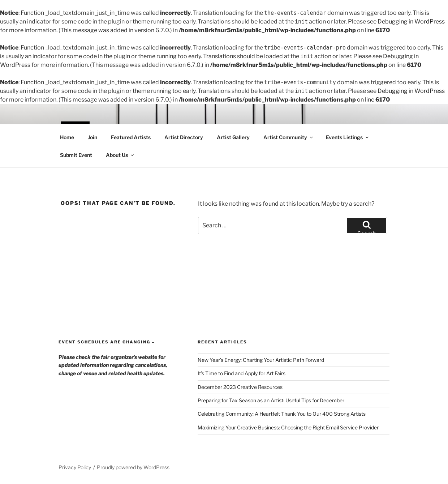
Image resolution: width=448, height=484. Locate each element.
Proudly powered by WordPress (133, 467)
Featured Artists (131, 137)
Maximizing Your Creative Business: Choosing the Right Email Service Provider (288, 427)
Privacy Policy (75, 467)
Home (67, 137)
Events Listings (348, 137)
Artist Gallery (233, 137)
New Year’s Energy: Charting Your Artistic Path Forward (261, 360)
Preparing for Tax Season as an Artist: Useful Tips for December (271, 400)
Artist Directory (184, 137)
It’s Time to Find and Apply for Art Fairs (242, 373)
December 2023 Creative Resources (240, 387)
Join (92, 137)
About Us (120, 155)
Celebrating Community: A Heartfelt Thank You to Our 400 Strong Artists (282, 414)
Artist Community (289, 137)
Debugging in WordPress (411, 22)
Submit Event (76, 155)
